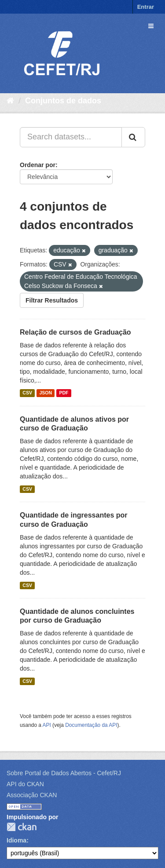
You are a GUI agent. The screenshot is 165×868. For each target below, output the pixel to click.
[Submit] (133, 137)
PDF (64, 393)
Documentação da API (91, 725)
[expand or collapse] (151, 26)
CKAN (22, 827)
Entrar (146, 7)
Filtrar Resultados (52, 300)
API (47, 725)
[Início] (10, 101)
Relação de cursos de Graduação (75, 332)
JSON (46, 393)
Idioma (16, 840)
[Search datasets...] (71, 137)
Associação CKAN (32, 795)
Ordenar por (38, 165)
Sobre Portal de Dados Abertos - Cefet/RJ (64, 773)
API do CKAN (25, 784)
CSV (27, 393)
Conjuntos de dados (63, 101)
